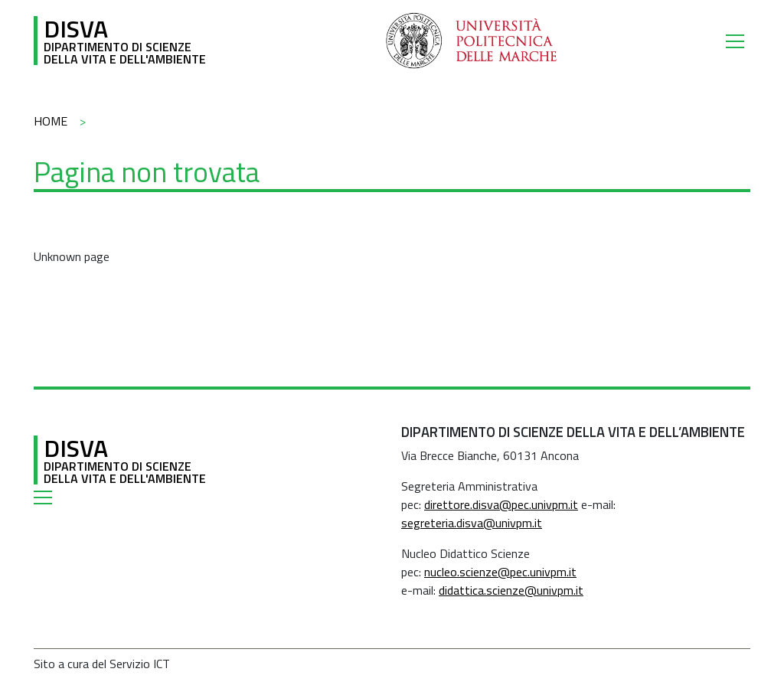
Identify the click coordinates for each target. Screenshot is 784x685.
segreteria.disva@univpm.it (472, 523)
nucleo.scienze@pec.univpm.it (500, 572)
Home (51, 121)
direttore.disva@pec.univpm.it (501, 504)
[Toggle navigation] (738, 41)
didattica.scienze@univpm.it (511, 590)
